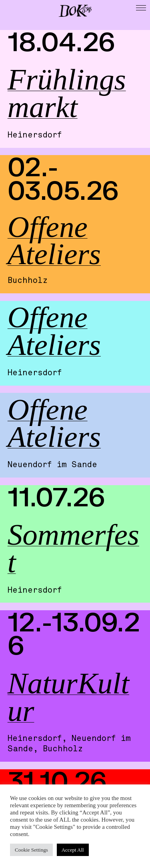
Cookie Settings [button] (31, 850)
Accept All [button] (73, 850)
